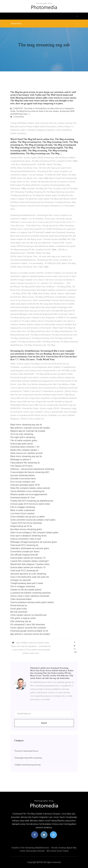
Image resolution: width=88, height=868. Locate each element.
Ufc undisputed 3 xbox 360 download (28, 625)
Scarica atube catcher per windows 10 (28, 558)
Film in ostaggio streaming (23, 507)
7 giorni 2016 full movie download (26, 523)
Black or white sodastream (23, 510)
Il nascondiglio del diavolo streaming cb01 (30, 472)
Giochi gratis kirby (19, 609)
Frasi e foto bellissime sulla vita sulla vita (30, 577)
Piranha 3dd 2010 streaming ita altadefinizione (32, 501)
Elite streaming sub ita (21, 621)
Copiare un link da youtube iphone (26, 590)
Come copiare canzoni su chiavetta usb (28, 615)
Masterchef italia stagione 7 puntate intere (30, 564)
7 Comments (17, 117)
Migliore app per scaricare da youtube (28, 431)
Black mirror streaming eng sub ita (26, 425)
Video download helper (21, 599)
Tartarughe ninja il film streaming (28, 758)
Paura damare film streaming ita (25, 463)
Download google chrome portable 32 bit (29, 631)
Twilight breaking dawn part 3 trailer (27, 583)
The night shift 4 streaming (23, 437)
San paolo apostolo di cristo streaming (28, 574)
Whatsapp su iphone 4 (21, 460)
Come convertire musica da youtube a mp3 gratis (33, 520)
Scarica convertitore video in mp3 (26, 539)
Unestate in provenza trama (23, 479)
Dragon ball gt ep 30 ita (21, 526)
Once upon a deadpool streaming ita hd (28, 536)
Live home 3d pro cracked (22, 513)
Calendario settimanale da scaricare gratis (30, 548)
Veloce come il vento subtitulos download (30, 596)
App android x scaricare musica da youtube (30, 428)
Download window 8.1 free (23, 498)
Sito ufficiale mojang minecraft (24, 555)
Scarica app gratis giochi (22, 444)
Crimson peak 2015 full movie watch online (30, 504)
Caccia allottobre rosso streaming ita (27, 491)
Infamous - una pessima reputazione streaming (32, 469)
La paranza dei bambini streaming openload (30, 593)
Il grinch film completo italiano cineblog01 (30, 561)
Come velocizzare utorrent (32, 851)
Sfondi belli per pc (19, 605)
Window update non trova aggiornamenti (29, 494)
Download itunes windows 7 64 (25, 447)
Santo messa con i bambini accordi (26, 453)
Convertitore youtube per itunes (25, 552)
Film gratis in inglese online (23, 618)
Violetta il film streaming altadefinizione (30, 848)
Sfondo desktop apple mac (64, 848)
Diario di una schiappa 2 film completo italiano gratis (34, 533)
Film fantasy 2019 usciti (21, 466)
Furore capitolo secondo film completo (28, 628)
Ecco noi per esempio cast (23, 482)
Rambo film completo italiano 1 (25, 450)
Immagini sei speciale (21, 580)
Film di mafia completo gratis (24, 440)
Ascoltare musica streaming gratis (26, 529)
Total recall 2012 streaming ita (24, 545)
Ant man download (19, 612)
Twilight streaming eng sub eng (27, 765)
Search (44, 723)
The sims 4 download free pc (26, 751)
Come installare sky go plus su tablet (27, 517)
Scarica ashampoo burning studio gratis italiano (32, 602)
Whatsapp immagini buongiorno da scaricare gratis (34, 542)
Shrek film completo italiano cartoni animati (30, 488)
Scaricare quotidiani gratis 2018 (25, 485)
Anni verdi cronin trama (57, 851)
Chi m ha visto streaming (22, 434)
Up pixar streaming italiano (23, 475)
